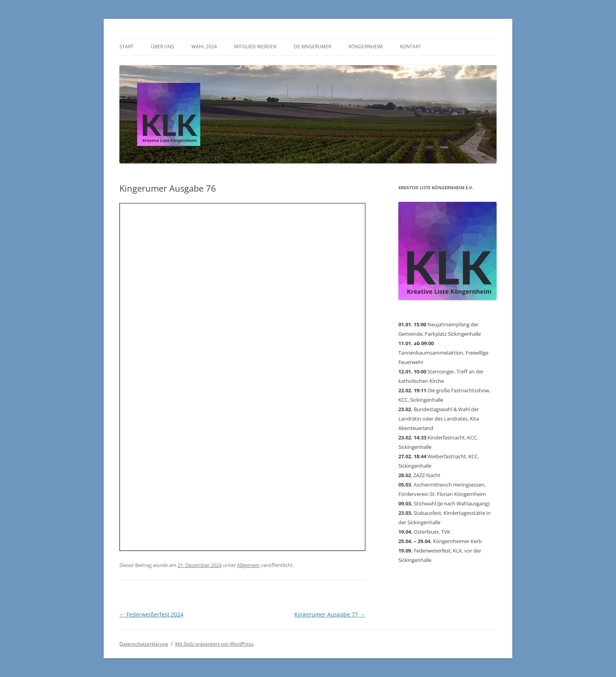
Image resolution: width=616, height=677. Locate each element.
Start (126, 47)
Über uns (162, 47)
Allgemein (248, 565)
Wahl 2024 (204, 47)
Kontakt (411, 47)
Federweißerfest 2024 (151, 614)
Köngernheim (366, 47)
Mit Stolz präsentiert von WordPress (214, 644)
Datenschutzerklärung (144, 644)
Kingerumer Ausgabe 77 (330, 614)
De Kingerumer (313, 47)
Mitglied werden (255, 47)
